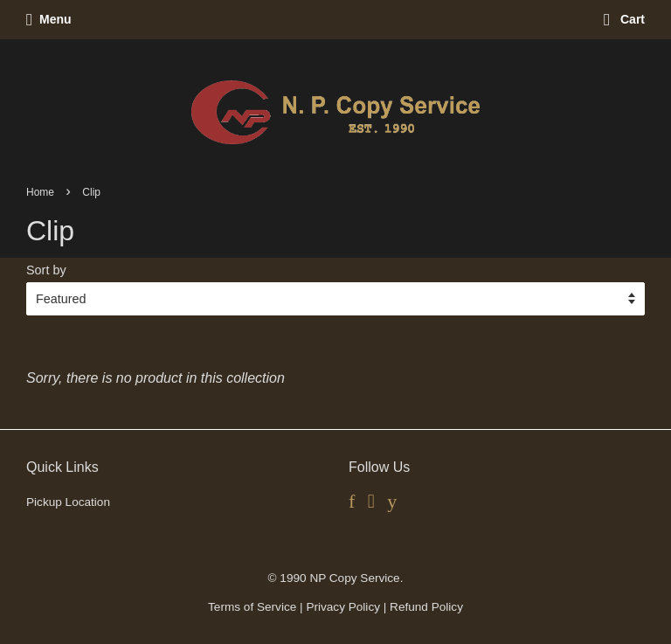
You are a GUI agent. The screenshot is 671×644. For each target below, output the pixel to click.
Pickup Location (68, 502)
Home (40, 192)
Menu (49, 19)
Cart (624, 19)
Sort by (46, 270)
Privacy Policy (343, 607)
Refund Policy (426, 607)
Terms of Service (252, 607)
